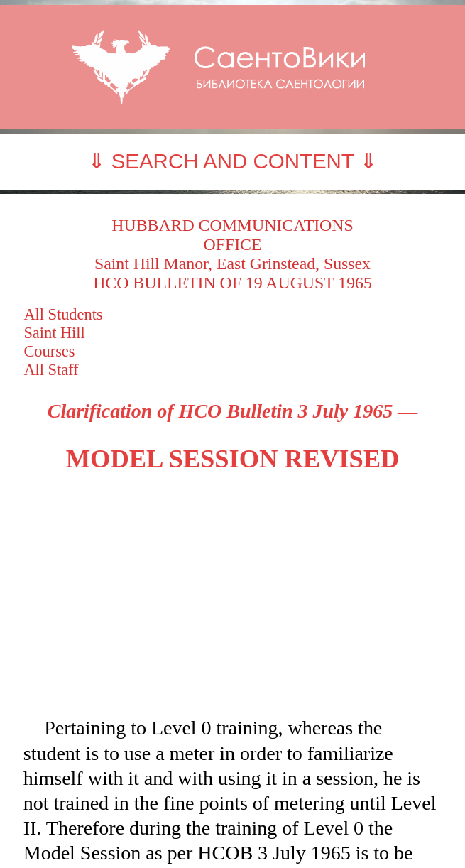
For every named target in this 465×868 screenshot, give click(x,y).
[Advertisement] (233, 595)
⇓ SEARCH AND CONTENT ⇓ (232, 161)
